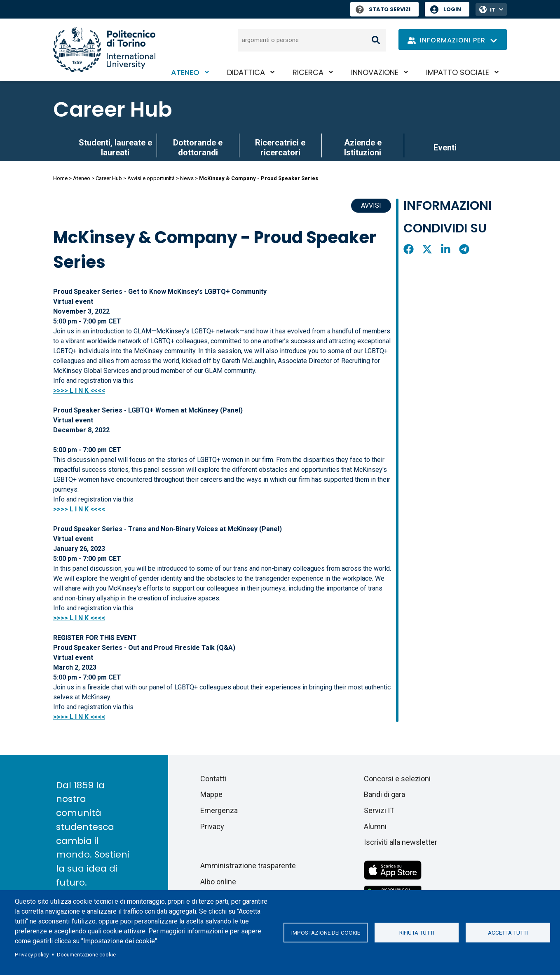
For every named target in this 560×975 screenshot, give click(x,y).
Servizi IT (379, 810)
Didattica (246, 72)
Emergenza (219, 810)
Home (60, 178)
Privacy (212, 826)
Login (452, 9)
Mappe (211, 794)
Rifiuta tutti (417, 933)
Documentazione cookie (86, 954)
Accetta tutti (508, 933)
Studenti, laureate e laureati (115, 148)
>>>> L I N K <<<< (79, 509)
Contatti (213, 779)
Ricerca (308, 72)
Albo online (218, 882)
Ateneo (185, 72)
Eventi (445, 148)
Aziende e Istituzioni (363, 148)
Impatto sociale (458, 72)
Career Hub (113, 110)
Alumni (375, 826)
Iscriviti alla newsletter (401, 842)
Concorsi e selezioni (397, 779)
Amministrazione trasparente (248, 866)
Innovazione (375, 72)
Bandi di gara (384, 794)
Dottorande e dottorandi (198, 148)
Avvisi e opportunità (151, 178)
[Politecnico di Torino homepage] (104, 50)
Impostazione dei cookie (326, 933)
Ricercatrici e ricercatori (280, 148)
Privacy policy (32, 954)
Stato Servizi (383, 9)
